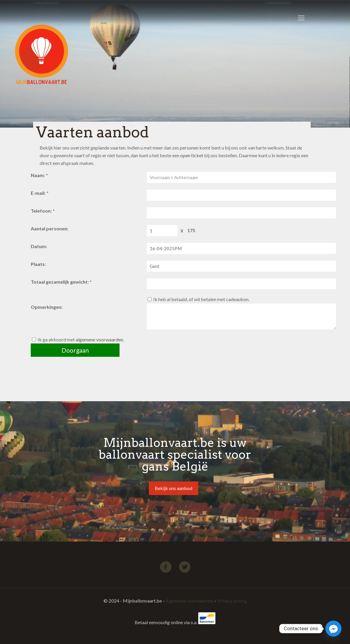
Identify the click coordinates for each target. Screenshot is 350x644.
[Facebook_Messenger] (333, 629)
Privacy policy (231, 601)
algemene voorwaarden (99, 339)
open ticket (192, 155)
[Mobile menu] (301, 18)
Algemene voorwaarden (189, 601)
